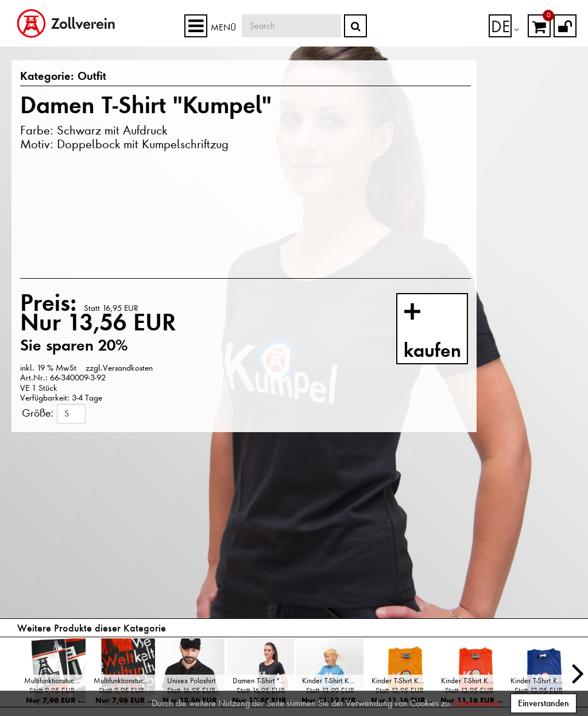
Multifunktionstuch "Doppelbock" (55, 681)
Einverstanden (543, 703)
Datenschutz (477, 703)
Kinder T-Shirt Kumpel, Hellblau (333, 681)
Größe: (38, 413)
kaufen (444, 331)
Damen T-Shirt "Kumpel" (263, 681)
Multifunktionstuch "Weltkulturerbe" (124, 681)
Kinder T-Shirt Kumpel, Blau (541, 681)
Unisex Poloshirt (191, 681)
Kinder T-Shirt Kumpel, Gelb (402, 681)
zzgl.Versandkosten (118, 368)
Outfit (83, 77)
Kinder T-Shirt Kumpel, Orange (472, 681)
